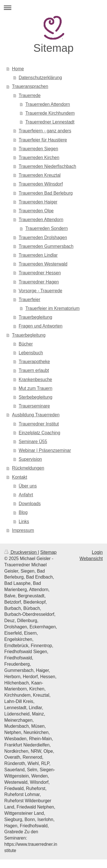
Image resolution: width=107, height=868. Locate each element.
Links (24, 522)
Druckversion (21, 552)
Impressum (23, 530)
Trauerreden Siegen (39, 149)
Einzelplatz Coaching (40, 433)
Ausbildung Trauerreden (36, 415)
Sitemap (48, 552)
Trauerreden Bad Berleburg (46, 193)
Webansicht (91, 559)
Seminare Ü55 (33, 442)
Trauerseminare (34, 406)
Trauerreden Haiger (38, 202)
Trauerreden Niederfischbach (48, 166)
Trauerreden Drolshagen (43, 237)
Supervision (30, 459)
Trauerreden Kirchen (39, 158)
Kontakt (20, 477)
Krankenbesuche (36, 380)
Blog (23, 512)
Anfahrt (26, 495)
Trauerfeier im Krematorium (53, 308)
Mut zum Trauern (36, 388)
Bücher (26, 344)
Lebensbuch (31, 353)
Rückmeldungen (28, 468)
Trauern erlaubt (34, 370)
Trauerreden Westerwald (43, 264)
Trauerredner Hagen (39, 282)
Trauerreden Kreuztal (40, 175)
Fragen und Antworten (41, 326)
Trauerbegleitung (36, 317)
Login (97, 552)
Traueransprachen (30, 86)
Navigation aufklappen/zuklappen (53, 8)
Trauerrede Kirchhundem (50, 113)
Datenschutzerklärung (41, 78)
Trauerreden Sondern (47, 228)
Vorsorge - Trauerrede (41, 291)
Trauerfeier (30, 300)
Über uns (28, 486)
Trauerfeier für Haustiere (43, 140)
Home (18, 69)
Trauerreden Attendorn (48, 104)
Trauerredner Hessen (40, 273)
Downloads (30, 504)
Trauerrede (30, 95)
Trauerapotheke (35, 362)
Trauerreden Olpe (36, 211)
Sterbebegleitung (36, 397)
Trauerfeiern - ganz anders (45, 131)
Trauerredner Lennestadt (50, 122)
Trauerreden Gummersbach (46, 246)
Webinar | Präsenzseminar (45, 450)
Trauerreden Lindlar (38, 255)
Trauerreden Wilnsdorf (41, 184)
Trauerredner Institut (39, 424)
